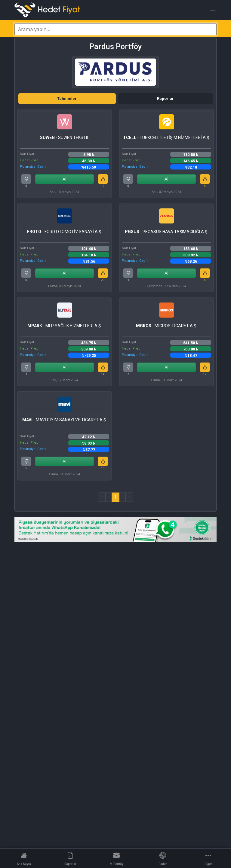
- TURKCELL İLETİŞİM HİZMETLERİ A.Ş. (166, 138)
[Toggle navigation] (213, 12)
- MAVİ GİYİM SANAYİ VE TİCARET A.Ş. (65, 420)
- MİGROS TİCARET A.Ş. (166, 326)
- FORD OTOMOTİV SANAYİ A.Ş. (65, 232)
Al (65, 179)
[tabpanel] (115, 305)
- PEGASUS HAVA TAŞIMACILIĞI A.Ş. (166, 232)
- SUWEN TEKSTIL (65, 138)
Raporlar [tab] (165, 98)
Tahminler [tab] (67, 98)
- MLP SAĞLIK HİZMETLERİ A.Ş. (65, 326)
